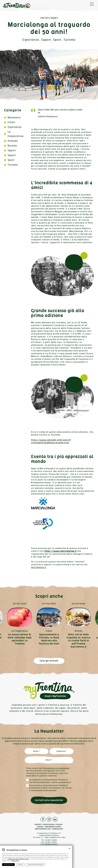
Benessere (14, 117)
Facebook (43, 819)
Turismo (70, 40)
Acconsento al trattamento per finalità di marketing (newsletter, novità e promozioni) (50, 781)
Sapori (12, 155)
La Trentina (17, 6)
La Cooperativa (20, 631)
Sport (57, 40)
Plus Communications (52, 860)
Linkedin (55, 819)
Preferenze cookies (53, 827)
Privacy (60, 825)
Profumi (13, 141)
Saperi (46, 40)
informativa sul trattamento (56, 768)
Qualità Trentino (49, 853)
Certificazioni (49, 825)
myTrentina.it (39, 567)
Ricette (12, 146)
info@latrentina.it (51, 844)
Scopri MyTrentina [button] (55, 696)
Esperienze (31, 40)
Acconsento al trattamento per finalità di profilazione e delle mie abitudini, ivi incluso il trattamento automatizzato (50, 788)
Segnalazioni (58, 829)
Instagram (49, 819)
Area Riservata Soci (43, 829)
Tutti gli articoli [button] (49, 661)
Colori (11, 122)
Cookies (40, 827)
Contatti (38, 825)
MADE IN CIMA (52, 862)
